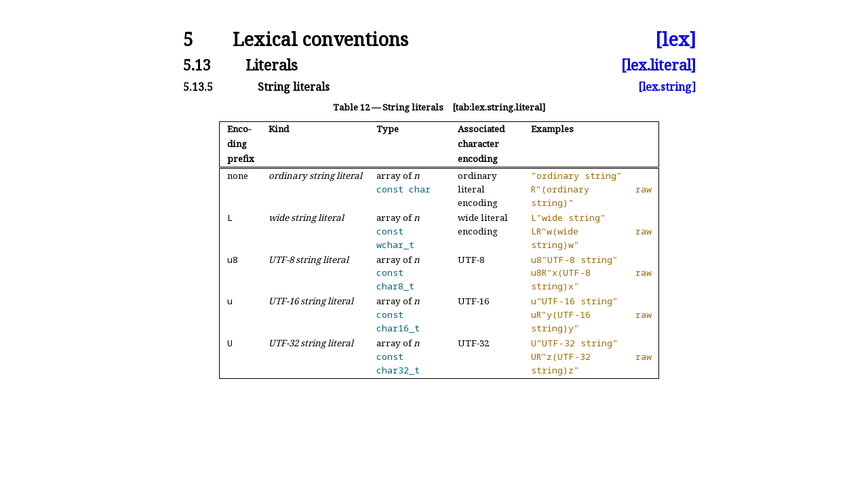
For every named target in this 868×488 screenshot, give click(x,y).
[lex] (675, 40)
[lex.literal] (658, 65)
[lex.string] (667, 87)
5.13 (197, 65)
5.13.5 (198, 87)
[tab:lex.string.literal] (499, 107)
